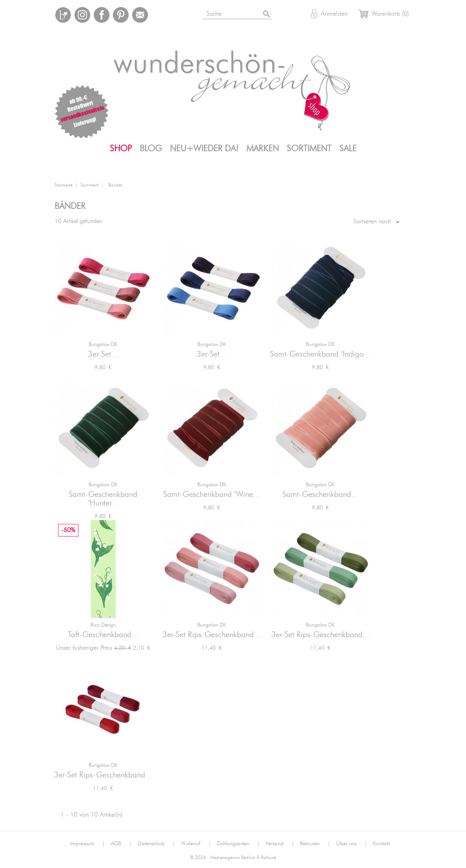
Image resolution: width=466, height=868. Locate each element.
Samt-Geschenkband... (320, 495)
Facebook (102, 15)
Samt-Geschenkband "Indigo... (320, 354)
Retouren (315, 844)
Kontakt (381, 844)
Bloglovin (63, 15)
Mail (140, 15)
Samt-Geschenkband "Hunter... (103, 499)
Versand (280, 844)
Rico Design (103, 625)
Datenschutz (156, 844)
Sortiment (309, 149)
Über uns (352, 844)
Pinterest (121, 15)
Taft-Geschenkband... (103, 635)
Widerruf (196, 844)
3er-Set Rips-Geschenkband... (212, 635)
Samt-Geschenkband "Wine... (212, 495)
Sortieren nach (378, 222)
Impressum (87, 844)
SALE (348, 149)
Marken (263, 149)
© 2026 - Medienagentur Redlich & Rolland (233, 858)
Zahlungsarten (238, 844)
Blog (151, 149)
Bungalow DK (103, 345)
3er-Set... (103, 354)
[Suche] (247, 12)
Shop (121, 149)
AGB (121, 844)
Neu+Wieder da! (204, 149)
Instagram (82, 15)
